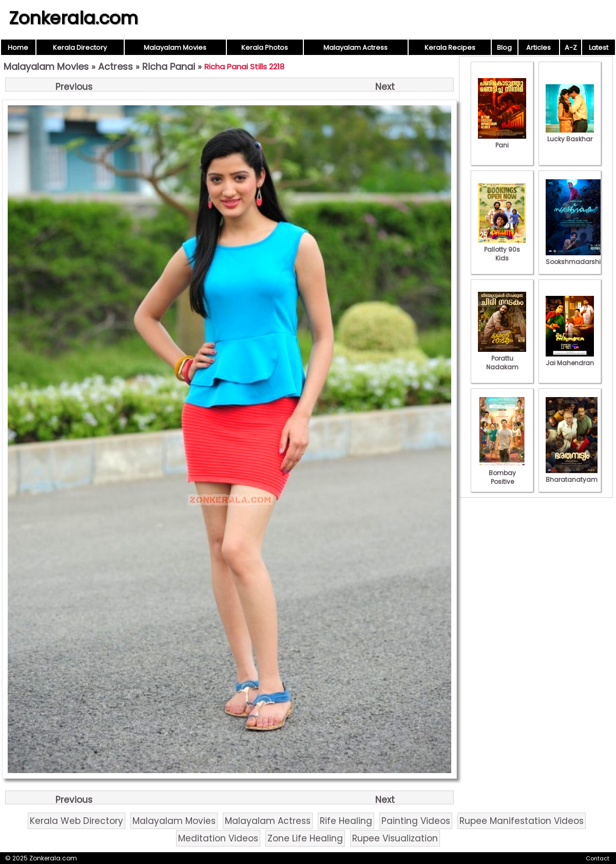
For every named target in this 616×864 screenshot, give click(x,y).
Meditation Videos (218, 838)
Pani (502, 141)
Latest (599, 48)
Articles (538, 48)
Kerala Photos (265, 48)
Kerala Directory (80, 48)
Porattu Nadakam (502, 358)
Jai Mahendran (570, 359)
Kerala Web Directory (76, 821)
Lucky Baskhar (570, 135)
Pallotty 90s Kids (502, 249)
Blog (504, 48)
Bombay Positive (502, 473)
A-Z (571, 48)
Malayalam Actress (355, 48)
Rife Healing (346, 821)
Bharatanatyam (572, 475)
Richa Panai (169, 67)
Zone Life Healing (305, 838)
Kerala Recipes (450, 48)
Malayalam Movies (175, 48)
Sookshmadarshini (576, 257)
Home (18, 48)
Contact (598, 858)
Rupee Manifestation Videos (522, 821)
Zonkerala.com (73, 18)
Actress (115, 67)
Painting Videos (416, 821)
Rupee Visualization (395, 838)
